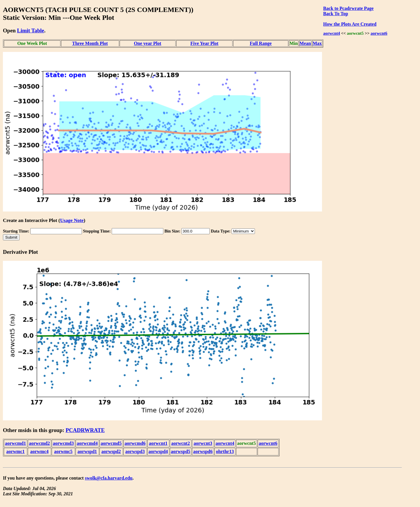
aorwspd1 (87, 451)
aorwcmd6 (135, 443)
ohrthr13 (225, 451)
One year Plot (148, 43)
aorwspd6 (203, 451)
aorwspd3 (135, 451)
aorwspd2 (111, 451)
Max (317, 43)
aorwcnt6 (379, 33)
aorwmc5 (63, 451)
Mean (305, 43)
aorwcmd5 (111, 443)
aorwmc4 (39, 451)
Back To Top (336, 14)
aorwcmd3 (63, 443)
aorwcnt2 (181, 443)
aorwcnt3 (203, 443)
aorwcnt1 (158, 443)
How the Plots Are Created (350, 24)
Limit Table (30, 30)
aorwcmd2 (39, 443)
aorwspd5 (181, 451)
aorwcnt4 (332, 33)
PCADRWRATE (85, 430)
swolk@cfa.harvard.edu (109, 478)
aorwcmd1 (15, 443)
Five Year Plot (204, 43)
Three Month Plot (90, 43)
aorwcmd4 (87, 443)
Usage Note (72, 220)
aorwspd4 (158, 451)
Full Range (261, 43)
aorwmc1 (15, 451)
